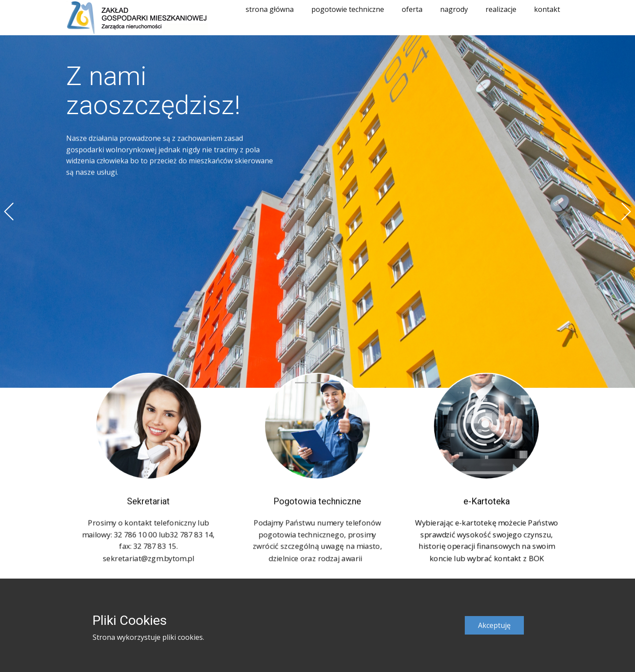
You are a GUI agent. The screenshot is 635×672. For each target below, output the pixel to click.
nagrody (454, 9)
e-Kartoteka (487, 499)
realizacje (501, 9)
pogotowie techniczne (348, 9)
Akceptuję (494, 625)
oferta (412, 9)
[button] (9, 212)
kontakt (547, 9)
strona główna (270, 9)
